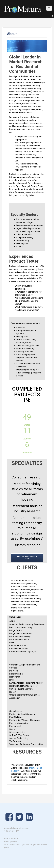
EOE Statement (11, 839)
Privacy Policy (11, 842)
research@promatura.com (16, 828)
